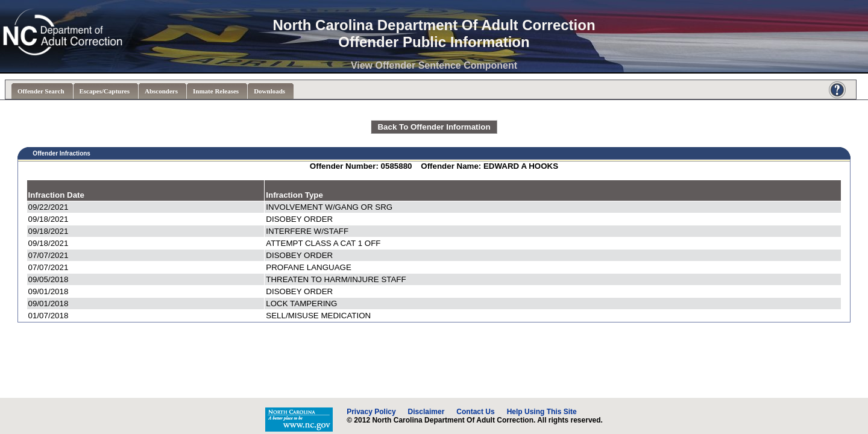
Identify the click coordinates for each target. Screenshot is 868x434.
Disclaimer (426, 412)
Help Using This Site (542, 412)
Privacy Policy (371, 412)
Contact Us (475, 412)
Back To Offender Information (434, 127)
